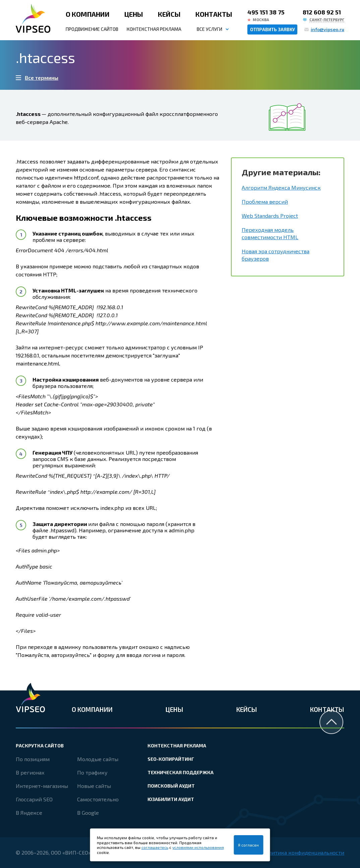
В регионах (30, 772)
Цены (134, 14)
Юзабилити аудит (171, 799)
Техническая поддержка (181, 772)
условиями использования (198, 847)
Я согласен (248, 845)
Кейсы (169, 14)
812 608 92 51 (322, 12)
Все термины (42, 78)
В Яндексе (29, 813)
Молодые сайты (98, 759)
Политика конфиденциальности (303, 852)
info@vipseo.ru (327, 29)
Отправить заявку (273, 29)
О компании (88, 14)
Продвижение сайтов (92, 29)
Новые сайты (94, 786)
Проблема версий (265, 202)
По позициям (33, 759)
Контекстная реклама (154, 29)
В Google (88, 813)
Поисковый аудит (171, 786)
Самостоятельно (98, 799)
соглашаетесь (155, 847)
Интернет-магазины (42, 786)
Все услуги (209, 29)
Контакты (214, 14)
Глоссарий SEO (34, 799)
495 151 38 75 (266, 12)
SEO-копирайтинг (171, 759)
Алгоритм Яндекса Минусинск (281, 187)
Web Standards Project (270, 216)
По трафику (92, 772)
